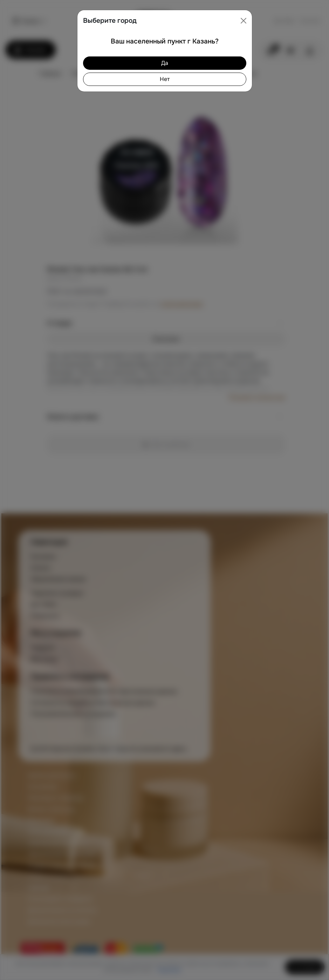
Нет (165, 79)
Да (165, 63)
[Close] (244, 21)
